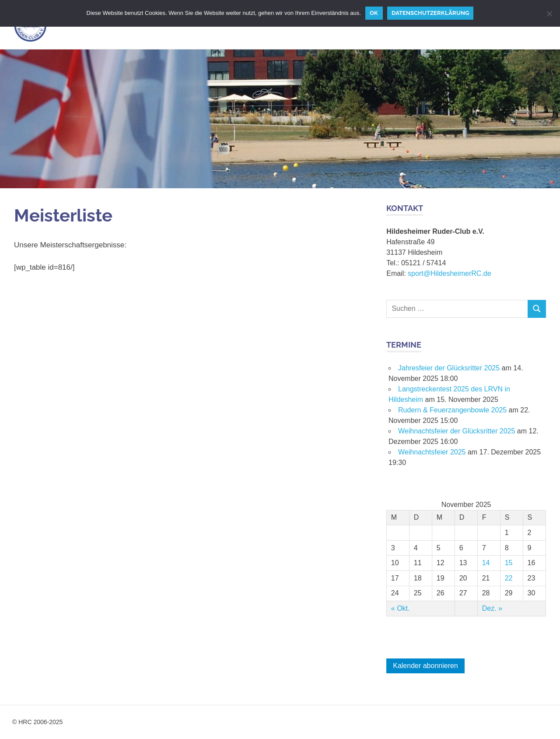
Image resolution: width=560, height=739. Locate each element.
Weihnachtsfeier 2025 (432, 452)
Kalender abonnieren (425, 666)
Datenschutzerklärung (430, 13)
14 (486, 563)
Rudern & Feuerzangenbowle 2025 (452, 410)
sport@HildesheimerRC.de (450, 273)
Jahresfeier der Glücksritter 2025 (449, 368)
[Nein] (549, 14)
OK (374, 13)
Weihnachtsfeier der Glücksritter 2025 (457, 431)
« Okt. (401, 608)
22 (509, 578)
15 (509, 563)
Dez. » (492, 608)
